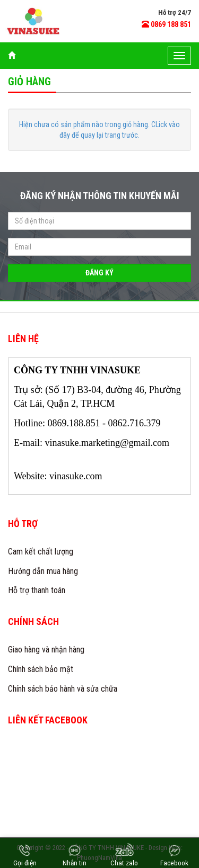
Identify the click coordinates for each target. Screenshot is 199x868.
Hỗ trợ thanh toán (37, 590)
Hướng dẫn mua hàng (43, 571)
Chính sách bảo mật (41, 669)
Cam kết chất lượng (41, 552)
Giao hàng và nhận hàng (46, 650)
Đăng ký (99, 273)
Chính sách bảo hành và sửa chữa (63, 689)
